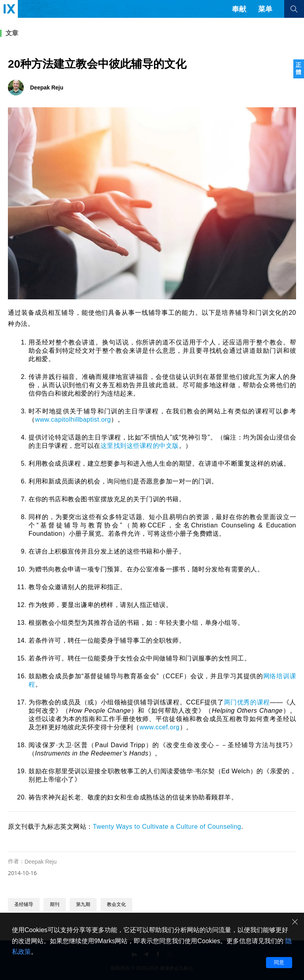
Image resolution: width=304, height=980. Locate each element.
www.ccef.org (160, 727)
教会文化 (116, 904)
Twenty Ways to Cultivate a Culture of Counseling (167, 827)
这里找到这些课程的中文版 (140, 446)
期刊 (55, 904)
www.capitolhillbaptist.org (73, 420)
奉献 (239, 9)
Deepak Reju (41, 862)
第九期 (83, 904)
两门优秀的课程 (247, 702)
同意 (279, 962)
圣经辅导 (24, 904)
